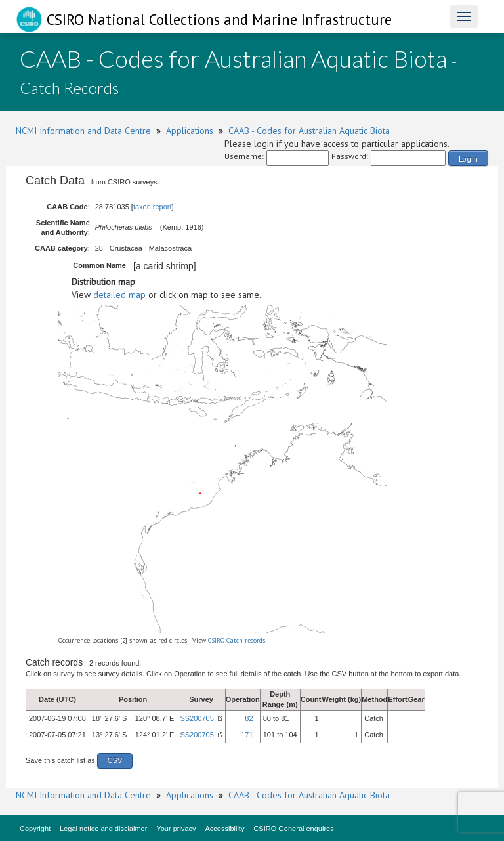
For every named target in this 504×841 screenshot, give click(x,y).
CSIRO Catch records (237, 640)
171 (247, 735)
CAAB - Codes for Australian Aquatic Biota (309, 131)
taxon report (153, 207)
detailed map (119, 295)
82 (249, 718)
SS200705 (197, 718)
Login (468, 159)
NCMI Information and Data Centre (83, 131)
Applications (190, 131)
